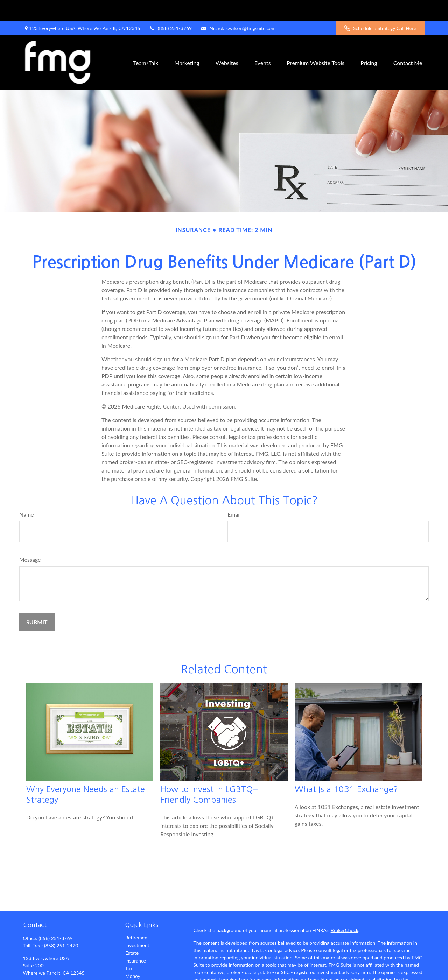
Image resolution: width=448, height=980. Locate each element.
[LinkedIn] (52, 975)
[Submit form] (37, 601)
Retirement (137, 917)
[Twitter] (40, 975)
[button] (146, 41)
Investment (137, 924)
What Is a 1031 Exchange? (346, 768)
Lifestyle (134, 963)
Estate (132, 932)
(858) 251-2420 (61, 925)
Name (27, 493)
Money (133, 955)
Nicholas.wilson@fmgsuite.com (238, 7)
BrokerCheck (345, 909)
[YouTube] (64, 975)
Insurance (136, 940)
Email (234, 493)
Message (30, 538)
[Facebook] (28, 975)
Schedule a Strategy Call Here (380, 7)
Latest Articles (141, 970)
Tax (129, 947)
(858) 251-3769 (170, 7)
